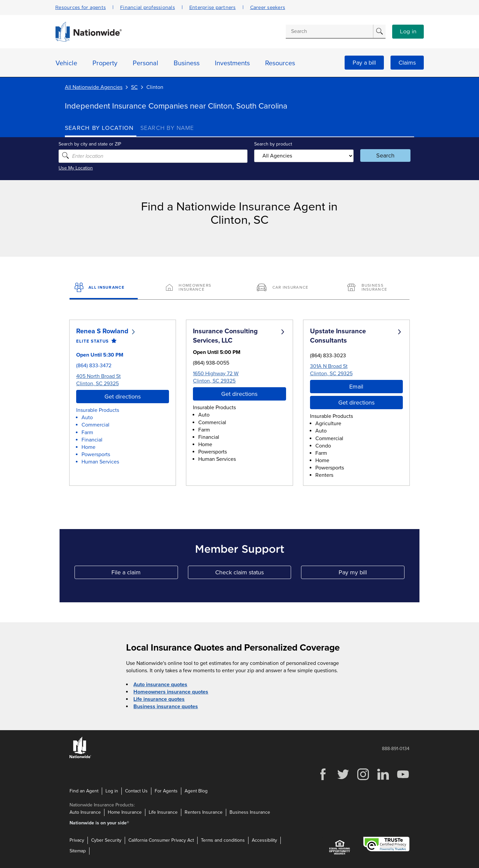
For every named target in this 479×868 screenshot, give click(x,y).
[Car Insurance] (285, 288)
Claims (407, 63)
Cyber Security (106, 840)
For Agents (166, 791)
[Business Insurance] (375, 288)
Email (356, 387)
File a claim (145, 574)
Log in (408, 32)
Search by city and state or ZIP (96, 144)
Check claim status (253, 574)
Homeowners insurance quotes (171, 692)
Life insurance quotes (159, 699)
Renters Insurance (204, 812)
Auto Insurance (85, 812)
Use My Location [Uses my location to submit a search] (82, 168)
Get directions (123, 397)
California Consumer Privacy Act (161, 840)
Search (381, 155)
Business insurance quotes (166, 707)
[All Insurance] (104, 288)
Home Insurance (125, 812)
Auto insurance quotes (160, 685)
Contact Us (136, 791)
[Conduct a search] (329, 31)
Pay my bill (372, 574)
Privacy (77, 840)
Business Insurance (250, 812)
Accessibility (264, 840)
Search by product (272, 144)
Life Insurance (163, 812)
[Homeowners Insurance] (194, 288)
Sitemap (78, 851)
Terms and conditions (223, 840)
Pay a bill (364, 63)
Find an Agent (84, 791)
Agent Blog (196, 791)
